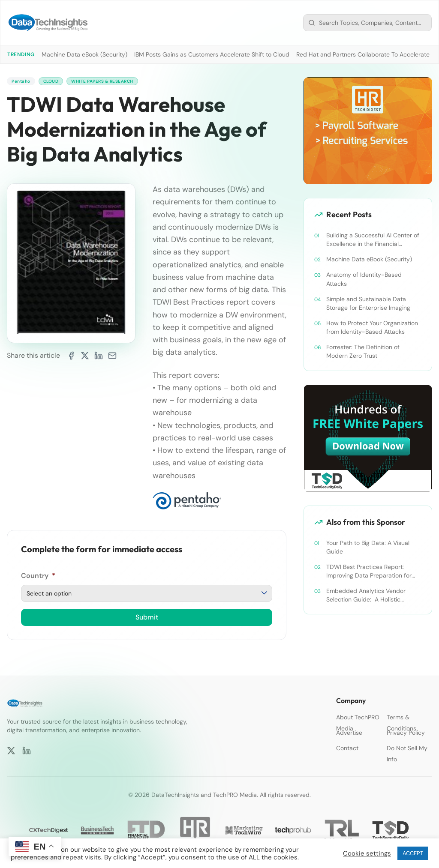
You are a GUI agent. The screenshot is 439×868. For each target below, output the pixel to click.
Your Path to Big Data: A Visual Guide (368, 547)
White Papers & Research (114, 82)
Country (38, 577)
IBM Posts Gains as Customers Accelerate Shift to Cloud (212, 54)
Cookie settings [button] (367, 853)
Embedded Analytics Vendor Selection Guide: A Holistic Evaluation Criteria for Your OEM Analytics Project (370, 595)
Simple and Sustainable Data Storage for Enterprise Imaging (368, 303)
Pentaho (23, 82)
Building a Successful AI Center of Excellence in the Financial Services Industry (373, 240)
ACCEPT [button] (413, 853)
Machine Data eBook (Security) (84, 54)
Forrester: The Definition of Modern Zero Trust (363, 351)
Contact (347, 748)
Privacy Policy (406, 733)
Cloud (56, 82)
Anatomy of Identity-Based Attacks (364, 279)
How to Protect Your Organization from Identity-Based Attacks (372, 327)
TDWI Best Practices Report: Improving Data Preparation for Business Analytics (369, 571)
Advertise (349, 733)
